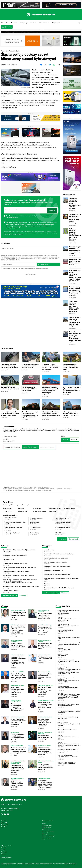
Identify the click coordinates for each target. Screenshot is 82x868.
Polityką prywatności (52, 256)
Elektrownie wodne (55, 509)
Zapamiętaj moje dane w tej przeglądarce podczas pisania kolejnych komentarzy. (25, 269)
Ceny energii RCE (57, 23)
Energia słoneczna (47, 826)
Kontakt (3, 850)
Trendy (44, 824)
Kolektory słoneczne (40, 511)
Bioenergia (45, 834)
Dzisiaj (30, 447)
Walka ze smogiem (47, 838)
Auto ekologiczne (14, 51)
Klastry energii (23, 511)
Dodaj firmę (62, 539)
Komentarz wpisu (43, 264)
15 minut (66, 439)
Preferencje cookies (6, 858)
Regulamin (24, 256)
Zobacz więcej (73, 539)
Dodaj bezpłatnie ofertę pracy (51, 593)
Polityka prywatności (6, 846)
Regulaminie (8, 234)
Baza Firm (14, 23)
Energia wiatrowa (69, 509)
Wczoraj (12, 447)
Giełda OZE (33, 23)
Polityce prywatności (18, 234)
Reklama (3, 854)
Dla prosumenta (44, 23)
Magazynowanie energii (48, 836)
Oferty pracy (23, 23)
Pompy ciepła (53, 511)
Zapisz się (52, 210)
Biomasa (21, 509)
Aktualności (5, 51)
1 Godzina (74, 439)
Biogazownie (7, 509)
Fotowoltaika (7, 511)
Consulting (37, 509)
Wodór (44, 840)
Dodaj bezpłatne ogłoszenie (9, 595)
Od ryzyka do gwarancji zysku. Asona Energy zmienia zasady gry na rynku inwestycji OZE (25, 32)
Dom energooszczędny (48, 832)
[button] (79, 23)
